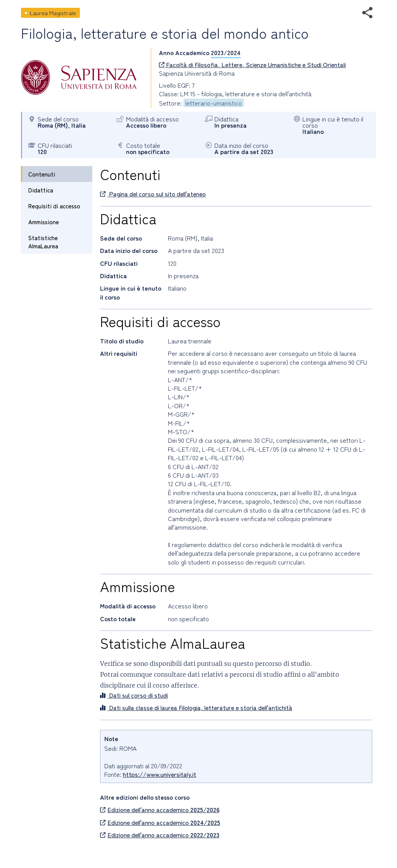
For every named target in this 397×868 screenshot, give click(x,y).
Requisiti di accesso (54, 206)
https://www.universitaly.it (160, 774)
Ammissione (44, 222)
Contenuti (42, 174)
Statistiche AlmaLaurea (43, 242)
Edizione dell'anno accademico (160, 809)
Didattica (41, 190)
